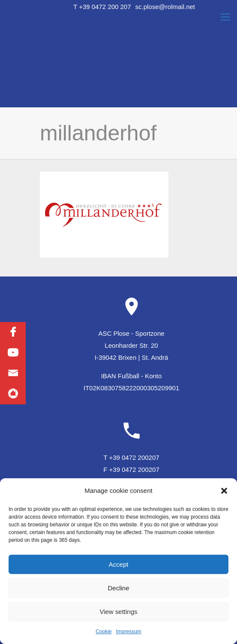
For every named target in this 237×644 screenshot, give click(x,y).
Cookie (103, 632)
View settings (118, 612)
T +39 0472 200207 (131, 457)
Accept (119, 564)
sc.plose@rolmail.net (165, 7)
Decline (118, 588)
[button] (224, 491)
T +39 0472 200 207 (102, 7)
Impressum (129, 632)
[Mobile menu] (225, 17)
